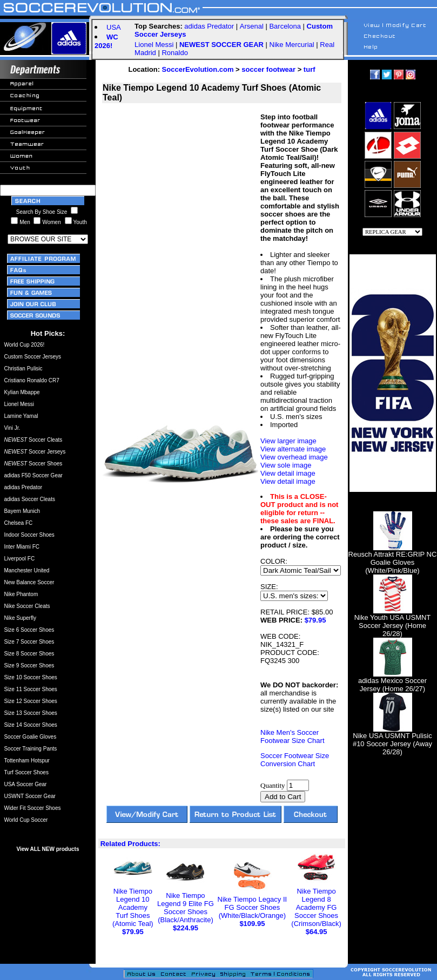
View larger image (288, 441)
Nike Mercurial (292, 45)
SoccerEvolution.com (198, 69)
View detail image (288, 473)
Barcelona (285, 26)
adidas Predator (209, 26)
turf (310, 69)
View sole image (286, 465)
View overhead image (294, 457)
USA (114, 27)
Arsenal (252, 26)
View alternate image (293, 449)
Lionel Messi (154, 45)
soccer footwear (268, 69)
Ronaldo (174, 53)
